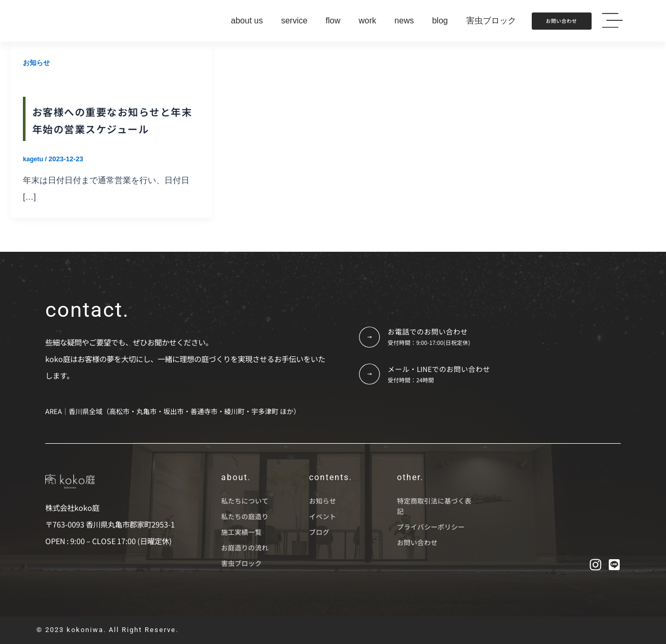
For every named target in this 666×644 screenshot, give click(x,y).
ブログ (319, 532)
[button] (612, 21)
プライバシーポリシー (431, 527)
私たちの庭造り (245, 517)
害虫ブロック (241, 564)
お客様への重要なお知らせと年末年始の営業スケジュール (108, 127)
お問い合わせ (417, 543)
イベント (323, 517)
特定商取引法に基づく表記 (434, 506)
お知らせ (37, 62)
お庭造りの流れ (245, 548)
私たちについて (245, 501)
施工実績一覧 (241, 532)
